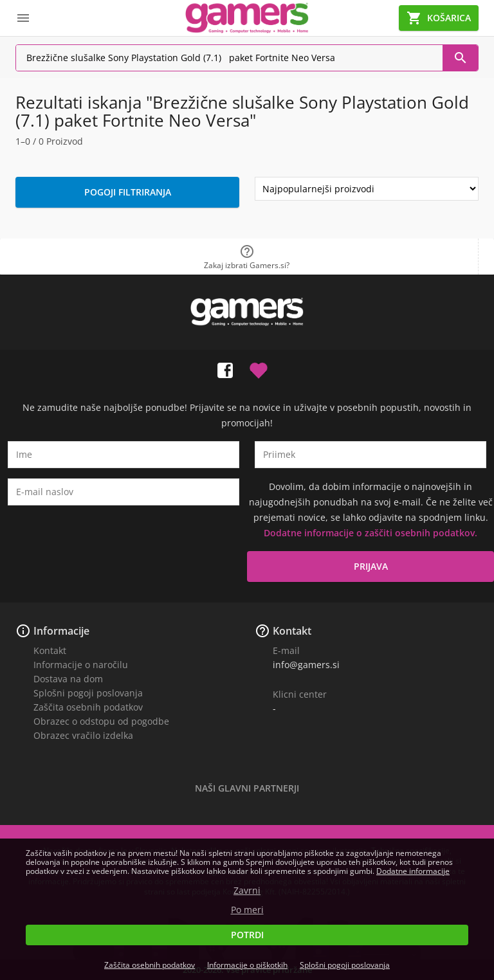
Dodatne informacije (413, 871)
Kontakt (50, 650)
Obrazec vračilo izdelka (83, 735)
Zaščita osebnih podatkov (88, 707)
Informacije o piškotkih (247, 965)
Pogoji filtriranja (128, 192)
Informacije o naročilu (81, 665)
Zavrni (247, 891)
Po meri (247, 910)
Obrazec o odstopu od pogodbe (101, 721)
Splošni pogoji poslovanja (88, 693)
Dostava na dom (68, 679)
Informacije (61, 631)
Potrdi (247, 935)
